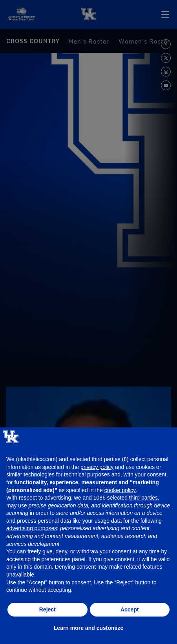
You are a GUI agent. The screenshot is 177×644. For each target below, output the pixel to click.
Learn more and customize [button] (88, 628)
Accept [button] (130, 609)
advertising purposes (32, 528)
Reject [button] (47, 609)
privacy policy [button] (97, 467)
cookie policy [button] (120, 490)
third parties (143, 498)
